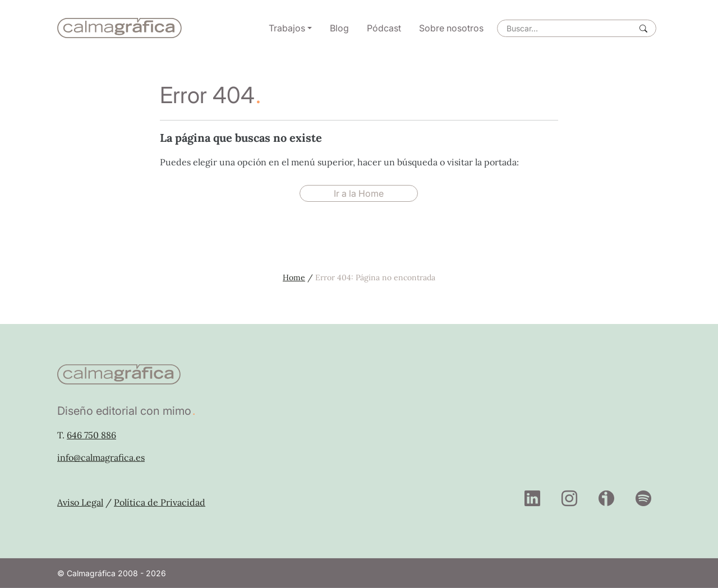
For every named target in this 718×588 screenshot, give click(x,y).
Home (294, 277)
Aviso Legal (80, 502)
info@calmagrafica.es (101, 457)
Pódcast (384, 28)
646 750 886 (91, 435)
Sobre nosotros (451, 28)
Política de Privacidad (160, 502)
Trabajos (287, 28)
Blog (339, 28)
